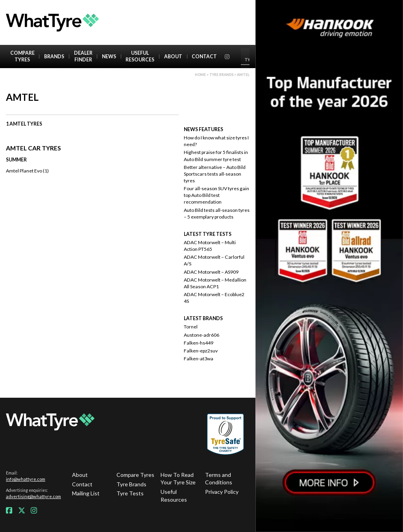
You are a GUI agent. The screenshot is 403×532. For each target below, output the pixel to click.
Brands (54, 57)
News (109, 57)
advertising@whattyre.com (33, 496)
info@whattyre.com (26, 479)
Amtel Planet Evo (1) (27, 171)
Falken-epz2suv (201, 351)
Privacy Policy (222, 492)
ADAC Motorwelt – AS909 (211, 272)
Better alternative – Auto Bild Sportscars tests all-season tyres (215, 174)
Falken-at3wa (199, 359)
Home (200, 75)
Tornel (191, 327)
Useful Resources (140, 56)
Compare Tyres (22, 56)
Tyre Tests (130, 493)
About (173, 57)
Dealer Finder (83, 56)
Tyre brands (221, 75)
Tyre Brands (131, 484)
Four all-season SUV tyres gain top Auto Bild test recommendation (216, 195)
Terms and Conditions (219, 479)
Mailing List (86, 493)
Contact (204, 57)
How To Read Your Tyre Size (178, 479)
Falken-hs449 (199, 343)
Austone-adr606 (201, 335)
